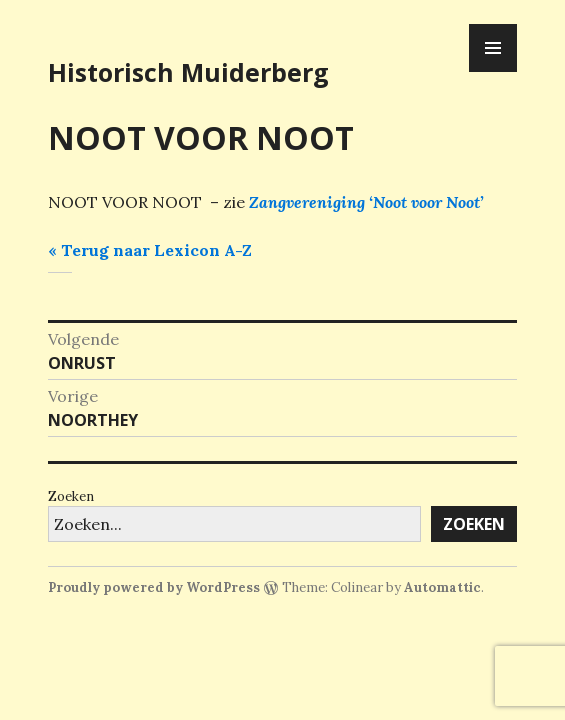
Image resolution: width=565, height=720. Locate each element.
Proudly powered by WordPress (154, 587)
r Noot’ (459, 202)
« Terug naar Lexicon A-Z (150, 250)
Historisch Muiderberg (188, 72)
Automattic (442, 587)
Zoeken (71, 496)
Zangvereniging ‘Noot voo (342, 202)
